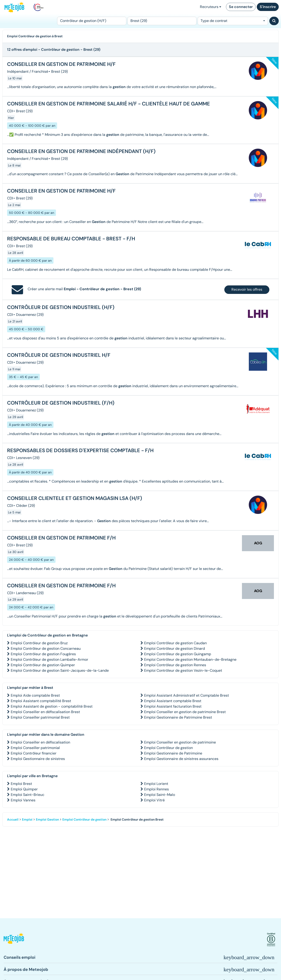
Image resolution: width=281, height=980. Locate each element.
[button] (14, 940)
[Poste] (92, 21)
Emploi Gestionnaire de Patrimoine (173, 753)
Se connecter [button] (241, 7)
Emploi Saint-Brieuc (28, 795)
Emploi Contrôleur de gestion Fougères (43, 654)
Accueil (13, 819)
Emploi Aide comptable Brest (35, 695)
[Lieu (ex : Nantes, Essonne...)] (162, 21)
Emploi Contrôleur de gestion (168, 748)
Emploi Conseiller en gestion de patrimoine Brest (185, 712)
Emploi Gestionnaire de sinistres (38, 759)
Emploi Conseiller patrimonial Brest (40, 717)
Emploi (27, 819)
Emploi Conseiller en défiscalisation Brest (45, 712)
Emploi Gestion (47, 819)
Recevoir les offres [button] (247, 289)
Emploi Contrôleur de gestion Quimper (43, 665)
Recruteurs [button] (211, 7)
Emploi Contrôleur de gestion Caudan (175, 643)
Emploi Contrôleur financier (34, 753)
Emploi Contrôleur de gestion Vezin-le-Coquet (183, 670)
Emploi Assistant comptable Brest (173, 701)
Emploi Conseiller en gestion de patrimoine (180, 742)
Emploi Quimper (24, 789)
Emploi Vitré (154, 800)
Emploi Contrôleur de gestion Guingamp (178, 654)
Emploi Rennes (156, 789)
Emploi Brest (21, 784)
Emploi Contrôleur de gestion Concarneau (46, 648)
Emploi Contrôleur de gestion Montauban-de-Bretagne (190, 659)
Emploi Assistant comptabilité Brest (41, 701)
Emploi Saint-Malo (160, 795)
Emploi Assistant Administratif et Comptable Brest (187, 695)
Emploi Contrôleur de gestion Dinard (175, 648)
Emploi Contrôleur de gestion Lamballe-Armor (49, 659)
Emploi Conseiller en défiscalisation (40, 742)
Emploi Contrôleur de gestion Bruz (39, 643)
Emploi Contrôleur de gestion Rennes (175, 665)
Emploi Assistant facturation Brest (173, 706)
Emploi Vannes (23, 800)
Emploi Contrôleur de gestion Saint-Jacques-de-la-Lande (60, 670)
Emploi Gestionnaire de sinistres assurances (181, 759)
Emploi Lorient (156, 784)
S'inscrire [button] (268, 7)
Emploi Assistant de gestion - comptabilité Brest (52, 706)
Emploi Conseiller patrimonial (35, 748)
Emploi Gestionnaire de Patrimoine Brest (178, 717)
